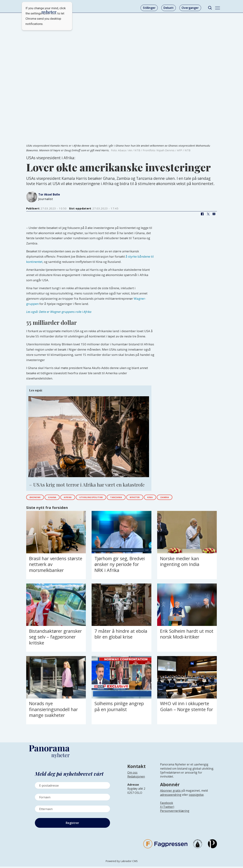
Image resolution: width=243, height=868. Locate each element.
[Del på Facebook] (202, 214)
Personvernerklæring (175, 812)
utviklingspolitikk (106, 498)
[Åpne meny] (218, 8)
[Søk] (210, 8)
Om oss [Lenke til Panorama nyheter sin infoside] (132, 774)
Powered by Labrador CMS (122, 862)
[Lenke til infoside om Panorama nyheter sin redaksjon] (136, 781)
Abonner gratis (170, 792)
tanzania (137, 498)
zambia (196, 498)
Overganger (190, 8)
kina (179, 498)
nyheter (160, 498)
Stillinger (149, 8)
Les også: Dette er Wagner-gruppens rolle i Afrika (59, 312)
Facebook (167, 804)
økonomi (37, 498)
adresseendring (171, 796)
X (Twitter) (167, 808)
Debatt (169, 8)
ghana (58, 498)
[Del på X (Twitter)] (208, 214)
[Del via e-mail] (214, 214)
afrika (77, 498)
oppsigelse (196, 796)
